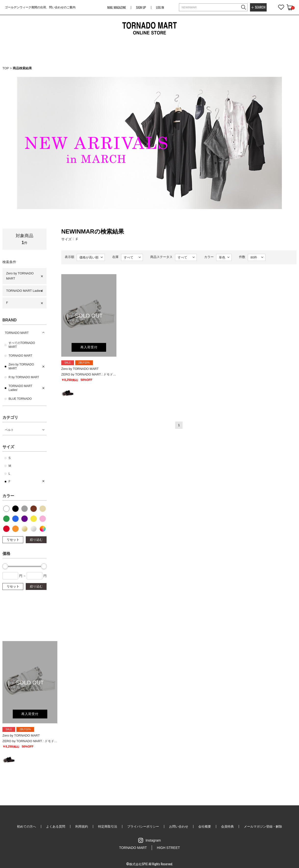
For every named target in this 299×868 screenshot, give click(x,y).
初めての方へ (26, 827)
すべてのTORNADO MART (22, 345)
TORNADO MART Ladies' (24, 291)
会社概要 (205, 827)
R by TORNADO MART (24, 377)
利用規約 (82, 827)
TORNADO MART (17, 333)
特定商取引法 (108, 827)
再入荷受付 (89, 347)
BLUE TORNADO (20, 399)
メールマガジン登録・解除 (263, 827)
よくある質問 (56, 827)
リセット (13, 540)
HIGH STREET (168, 848)
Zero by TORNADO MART (20, 276)
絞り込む (36, 540)
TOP (6, 68)
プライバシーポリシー (143, 827)
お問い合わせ (179, 827)
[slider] (5, 566)
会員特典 (227, 827)
